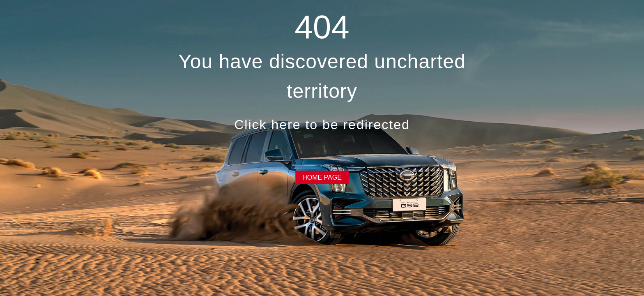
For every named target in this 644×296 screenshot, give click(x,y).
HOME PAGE (322, 177)
